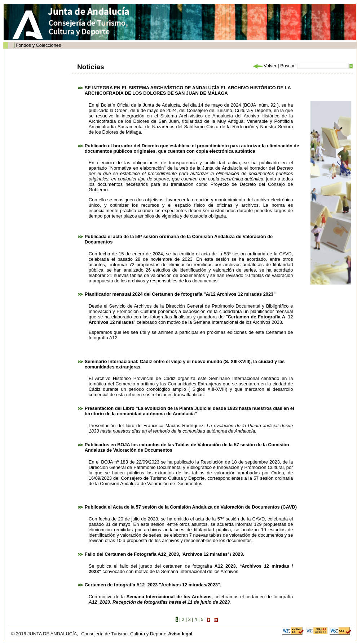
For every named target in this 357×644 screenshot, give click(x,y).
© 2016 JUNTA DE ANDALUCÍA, (45, 634)
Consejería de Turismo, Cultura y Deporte (124, 634)
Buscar (287, 66)
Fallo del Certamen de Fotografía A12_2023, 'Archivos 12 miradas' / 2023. (164, 554)
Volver (264, 66)
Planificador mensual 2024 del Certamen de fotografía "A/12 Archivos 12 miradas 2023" (180, 294)
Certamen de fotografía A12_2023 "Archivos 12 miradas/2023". (153, 585)
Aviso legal (180, 634)
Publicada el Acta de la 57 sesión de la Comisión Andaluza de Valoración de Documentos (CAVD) (191, 507)
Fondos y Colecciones (38, 45)
